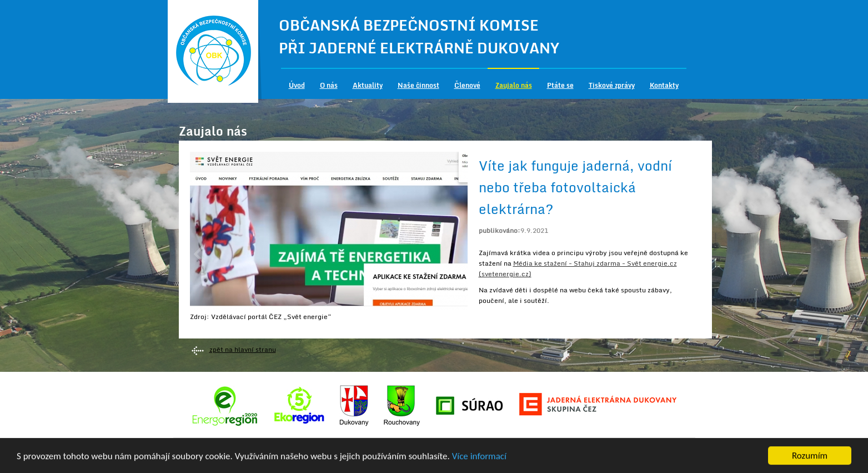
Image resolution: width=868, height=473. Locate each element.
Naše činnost (418, 85)
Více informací (479, 457)
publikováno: (500, 230)
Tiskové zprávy (612, 85)
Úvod (297, 85)
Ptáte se (560, 85)
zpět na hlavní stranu (243, 349)
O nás (329, 85)
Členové (467, 85)
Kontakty (664, 85)
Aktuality (368, 85)
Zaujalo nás (514, 85)
